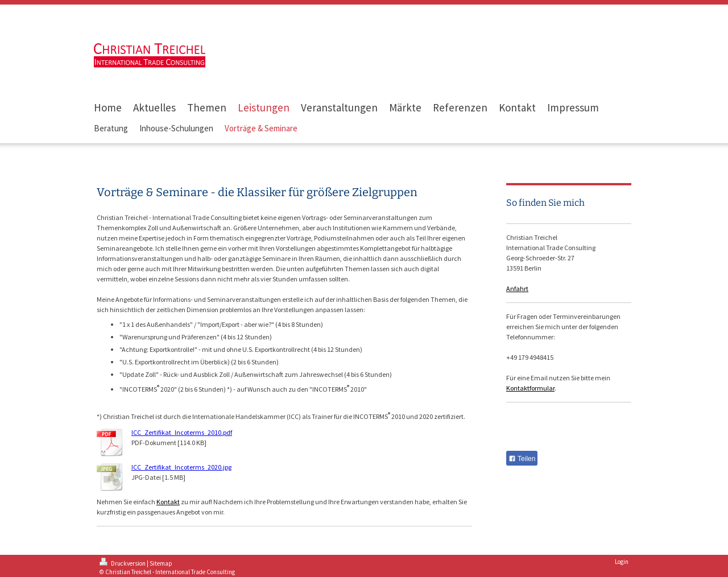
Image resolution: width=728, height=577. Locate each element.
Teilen (522, 459)
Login (622, 562)
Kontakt (168, 502)
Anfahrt (517, 288)
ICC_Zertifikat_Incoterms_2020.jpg (181, 467)
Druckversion (123, 563)
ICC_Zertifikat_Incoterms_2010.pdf (182, 432)
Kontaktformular (530, 388)
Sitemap (161, 563)
